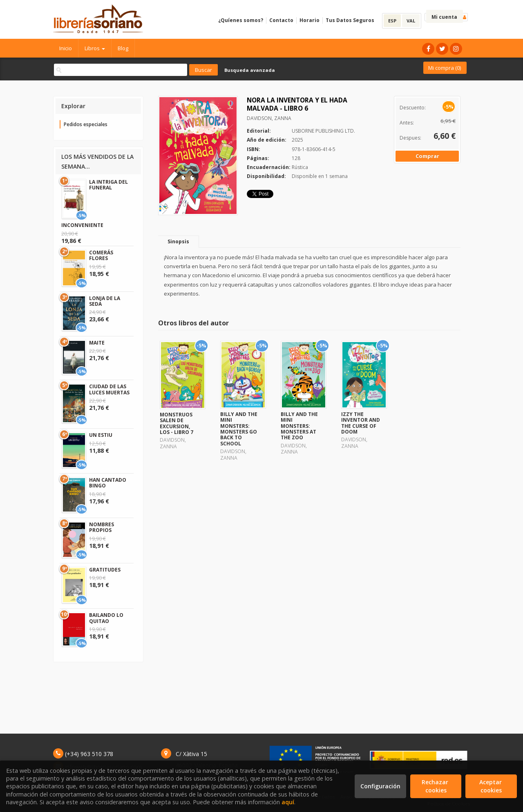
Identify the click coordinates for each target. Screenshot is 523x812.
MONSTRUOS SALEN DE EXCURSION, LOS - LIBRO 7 (177, 423)
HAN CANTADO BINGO (108, 483)
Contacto (281, 20)
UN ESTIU (101, 435)
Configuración (380, 786)
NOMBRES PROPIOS (102, 527)
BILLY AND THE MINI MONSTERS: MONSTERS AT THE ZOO (299, 426)
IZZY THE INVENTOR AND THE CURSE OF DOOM (361, 423)
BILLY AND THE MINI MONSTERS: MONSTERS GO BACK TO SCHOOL (239, 429)
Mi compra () (445, 68)
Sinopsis (178, 241)
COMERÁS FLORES (101, 255)
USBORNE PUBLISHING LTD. (323, 131)
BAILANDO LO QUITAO (106, 618)
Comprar (427, 156)
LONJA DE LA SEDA (105, 301)
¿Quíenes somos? (241, 20)
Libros (95, 48)
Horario (310, 20)
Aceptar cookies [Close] (491, 786)
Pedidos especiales (86, 124)
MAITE (97, 343)
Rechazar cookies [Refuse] (436, 786)
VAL (411, 21)
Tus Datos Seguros (350, 20)
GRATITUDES (105, 570)
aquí (288, 802)
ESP (392, 21)
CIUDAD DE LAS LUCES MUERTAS (109, 389)
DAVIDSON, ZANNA (269, 118)
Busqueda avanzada (250, 70)
